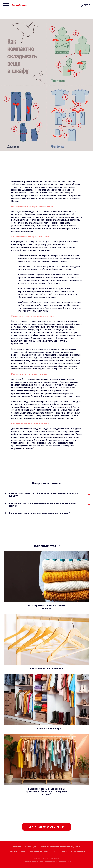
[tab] (46, 495)
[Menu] (6, 5)
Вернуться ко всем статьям (47, 827)
